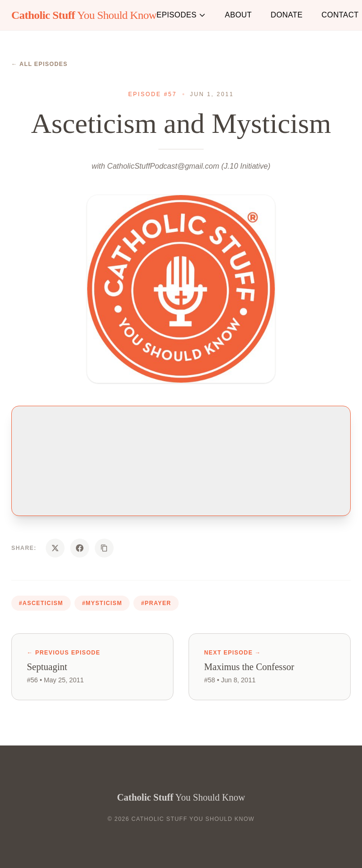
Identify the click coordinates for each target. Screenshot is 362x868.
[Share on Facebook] (80, 548)
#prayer (156, 603)
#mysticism (102, 603)
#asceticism (41, 603)
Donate (287, 15)
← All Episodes (40, 64)
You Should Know (84, 15)
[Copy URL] (104, 548)
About (238, 15)
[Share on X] (55, 548)
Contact (340, 15)
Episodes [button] (181, 15)
